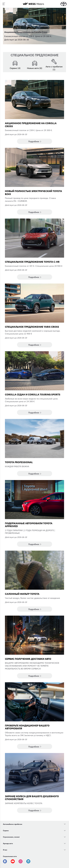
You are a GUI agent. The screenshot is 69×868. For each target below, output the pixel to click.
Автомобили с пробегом (13, 824)
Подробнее (35, 141)
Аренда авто (8, 843)
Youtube (13, 861)
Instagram (21, 861)
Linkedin (28, 861)
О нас (5, 850)
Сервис (6, 830)
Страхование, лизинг (11, 837)
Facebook (5, 861)
